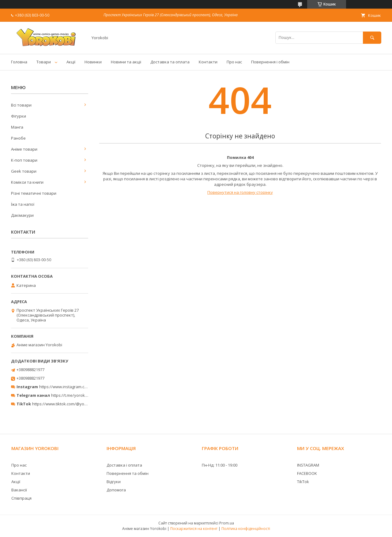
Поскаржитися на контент (194, 529)
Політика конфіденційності (246, 529)
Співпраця (21, 498)
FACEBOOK (307, 473)
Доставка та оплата (170, 62)
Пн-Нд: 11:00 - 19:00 (220, 465)
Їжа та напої (23, 204)
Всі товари (21, 105)
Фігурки (19, 116)
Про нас (234, 62)
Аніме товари (24, 149)
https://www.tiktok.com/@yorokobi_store (70, 404)
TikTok (303, 482)
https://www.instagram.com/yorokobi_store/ (80, 387)
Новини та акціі (126, 62)
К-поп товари (24, 160)
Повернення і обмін (270, 62)
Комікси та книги (27, 182)
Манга (17, 127)
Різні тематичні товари (34, 193)
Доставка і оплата (124, 465)
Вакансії (19, 490)
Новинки (93, 62)
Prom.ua (227, 523)
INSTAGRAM (308, 465)
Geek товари (24, 171)
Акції (71, 62)
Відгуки (114, 482)
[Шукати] (372, 38)
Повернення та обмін (128, 473)
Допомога (116, 490)
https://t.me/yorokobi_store (77, 395)
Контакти (208, 62)
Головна (19, 62)
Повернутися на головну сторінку (240, 192)
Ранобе (18, 138)
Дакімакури (22, 215)
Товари (44, 62)
